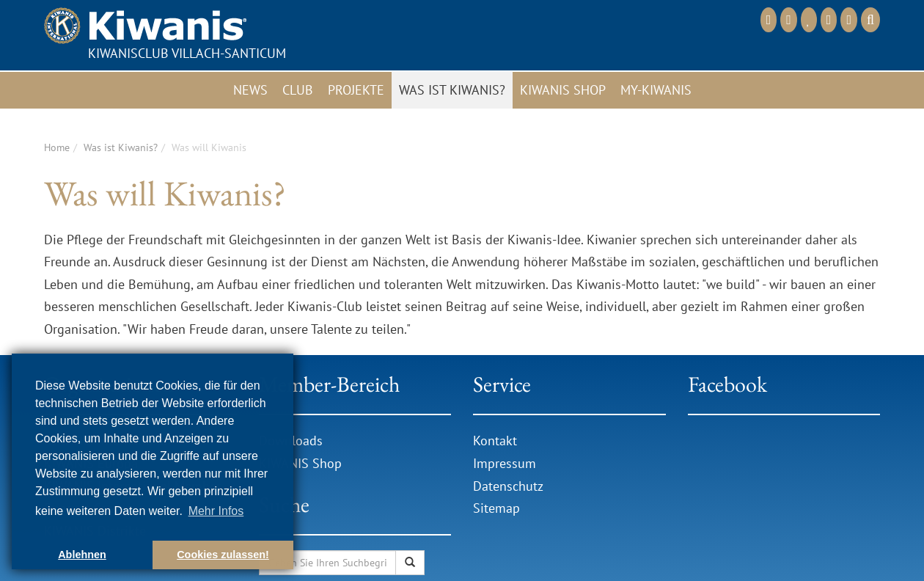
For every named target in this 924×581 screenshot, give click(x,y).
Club (298, 90)
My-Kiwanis (656, 90)
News (250, 90)
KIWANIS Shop (300, 463)
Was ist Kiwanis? (452, 90)
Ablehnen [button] (82, 555)
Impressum (505, 463)
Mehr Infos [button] (216, 511)
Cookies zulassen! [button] (223, 555)
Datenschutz (508, 486)
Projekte (356, 90)
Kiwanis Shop (563, 90)
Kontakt (495, 441)
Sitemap (496, 508)
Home (57, 147)
